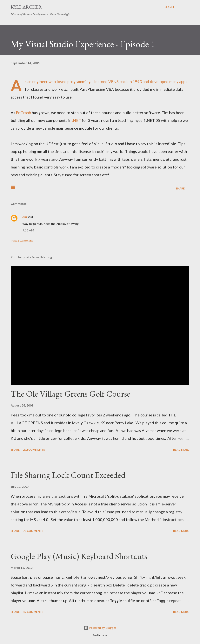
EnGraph (23, 113)
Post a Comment (22, 240)
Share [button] (180, 188)
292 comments (34, 450)
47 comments (33, 612)
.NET (77, 120)
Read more (181, 450)
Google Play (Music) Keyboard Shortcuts (79, 556)
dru (25, 217)
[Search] (170, 7)
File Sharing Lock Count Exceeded (68, 475)
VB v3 (113, 81)
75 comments (33, 531)
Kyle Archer (26, 7)
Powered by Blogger (100, 628)
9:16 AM (28, 230)
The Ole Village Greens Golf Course (70, 394)
